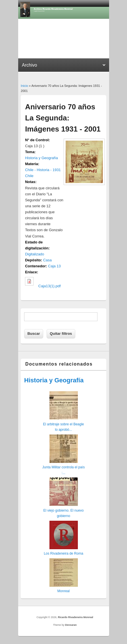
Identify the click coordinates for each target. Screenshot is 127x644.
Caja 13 (54, 266)
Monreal (63, 591)
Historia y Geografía (41, 158)
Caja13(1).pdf (50, 286)
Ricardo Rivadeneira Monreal (76, 617)
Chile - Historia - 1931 (43, 170)
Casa (47, 260)
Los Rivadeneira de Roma (63, 553)
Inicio (24, 86)
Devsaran (71, 625)
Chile (29, 176)
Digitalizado (35, 254)
